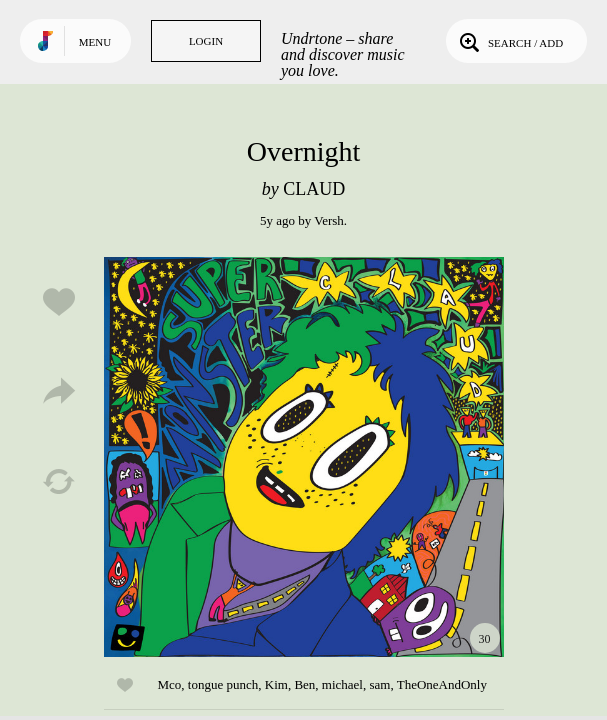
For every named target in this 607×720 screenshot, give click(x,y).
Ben (304, 684)
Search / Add (509, 41)
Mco (170, 684)
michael (342, 684)
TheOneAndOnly (442, 684)
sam (379, 684)
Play (304, 457)
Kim (276, 684)
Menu (95, 42)
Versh (329, 220)
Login (206, 41)
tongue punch (223, 684)
